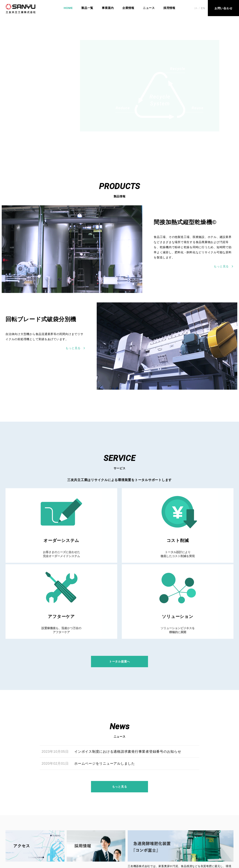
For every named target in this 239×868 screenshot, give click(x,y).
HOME (68, 8)
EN (203, 8)
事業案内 (108, 8)
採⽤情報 (112, 845)
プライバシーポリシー (168, 845)
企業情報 (128, 8)
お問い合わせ (136, 845)
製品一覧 (87, 8)
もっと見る (120, 730)
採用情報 (169, 8)
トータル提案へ (120, 596)
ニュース (149, 8)
